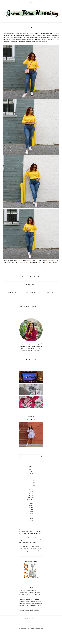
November (30, 482)
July (30, 490)
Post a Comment (8, 305)
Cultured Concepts (21, 30)
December (30, 480)
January (30, 501)
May (30, 494)
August (30, 488)
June (30, 492)
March (30, 497)
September (30, 486)
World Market (55, 30)
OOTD (49, 30)
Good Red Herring (29, 641)
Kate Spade (36, 30)
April (30, 495)
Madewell (45, 30)
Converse (48, 260)
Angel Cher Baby (31, 420)
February (30, 499)
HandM (28, 30)
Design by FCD (39, 641)
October (30, 484)
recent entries (24, 307)
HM (32, 30)
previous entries (37, 307)
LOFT (40, 30)
